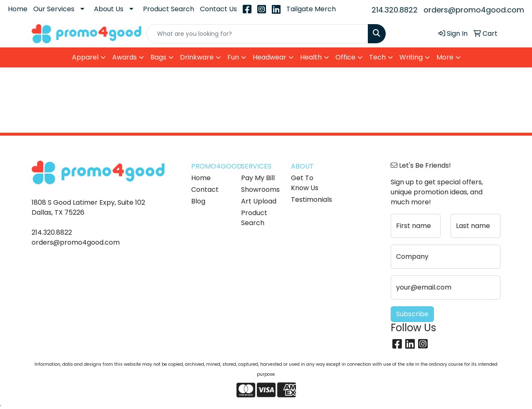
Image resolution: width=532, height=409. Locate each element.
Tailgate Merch (311, 9)
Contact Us (218, 9)
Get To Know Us (305, 183)
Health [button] (311, 57)
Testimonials (311, 200)
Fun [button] (233, 57)
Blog (198, 201)
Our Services (54, 9)
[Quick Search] (257, 34)
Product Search (169, 9)
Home (18, 9)
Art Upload (259, 201)
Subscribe (412, 314)
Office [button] (345, 57)
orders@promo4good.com (474, 10)
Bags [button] (158, 57)
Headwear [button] (270, 57)
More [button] (445, 57)
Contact (205, 190)
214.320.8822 (395, 10)
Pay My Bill (258, 178)
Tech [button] (377, 57)
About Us (109, 9)
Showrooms (260, 190)
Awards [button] (124, 57)
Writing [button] (411, 57)
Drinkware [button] (197, 57)
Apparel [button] (85, 57)
